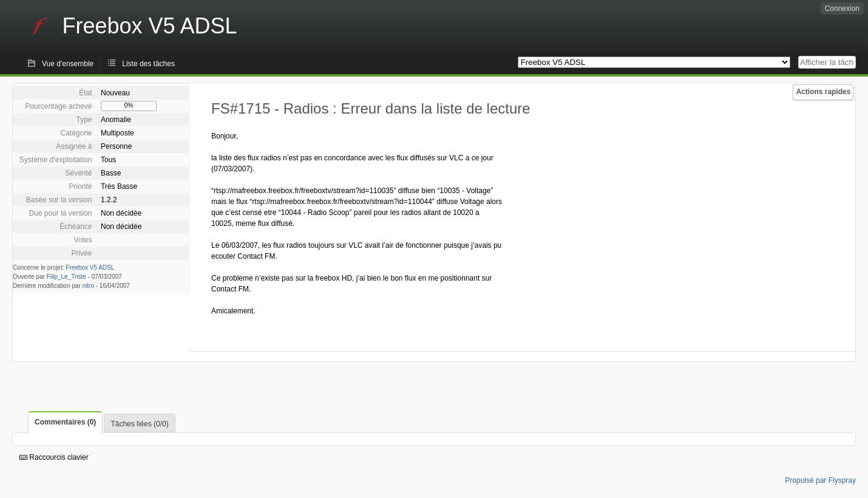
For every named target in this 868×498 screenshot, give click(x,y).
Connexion (842, 9)
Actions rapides (823, 92)
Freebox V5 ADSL (90, 268)
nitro (88, 286)
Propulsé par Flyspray (820, 480)
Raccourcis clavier (54, 457)
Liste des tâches (148, 64)
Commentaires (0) (65, 422)
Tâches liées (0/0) (139, 424)
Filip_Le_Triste (66, 277)
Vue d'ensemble (68, 64)
